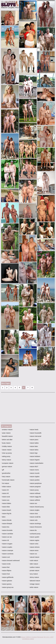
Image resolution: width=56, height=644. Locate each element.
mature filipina (6, 571)
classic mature (6, 450)
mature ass (5, 500)
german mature (7, 467)
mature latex (33, 446)
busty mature (6, 443)
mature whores (34, 547)
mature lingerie (34, 460)
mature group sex (7, 587)
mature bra (5, 527)
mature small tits (35, 517)
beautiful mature (7, 436)
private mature (34, 571)
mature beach (6, 510)
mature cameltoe (7, 534)
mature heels (34, 430)
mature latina (34, 450)
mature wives (34, 550)
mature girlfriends (7, 577)
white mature (34, 587)
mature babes (6, 503)
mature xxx (33, 554)
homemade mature (8, 480)
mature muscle (34, 473)
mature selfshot (34, 500)
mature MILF (34, 467)
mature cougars (7, 544)
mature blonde (6, 520)
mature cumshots (7, 554)
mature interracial (35, 436)
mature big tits (6, 514)
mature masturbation (36, 463)
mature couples (7, 547)
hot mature (5, 483)
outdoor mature (34, 567)
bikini (3, 517)
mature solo (33, 520)
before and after (7, 440)
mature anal (5, 497)
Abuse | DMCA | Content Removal (32, 637)
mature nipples (34, 477)
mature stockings (35, 524)
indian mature (6, 487)
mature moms (34, 470)
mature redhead (35, 493)
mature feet (5, 567)
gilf (2, 470)
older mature (33, 564)
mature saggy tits (35, 497)
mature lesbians (35, 456)
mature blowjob (7, 524)
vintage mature (34, 584)
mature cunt (5, 557)
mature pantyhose (35, 483)
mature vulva (34, 544)
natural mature (34, 557)
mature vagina (34, 540)
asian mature (6, 433)
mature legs (33, 453)
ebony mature (6, 460)
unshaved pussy (35, 534)
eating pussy (6, 456)
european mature (7, 463)
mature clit (5, 540)
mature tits (33, 530)
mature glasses (7, 581)
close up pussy (6, 453)
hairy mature (6, 477)
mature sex (33, 503)
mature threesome (35, 527)
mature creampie (7, 550)
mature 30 (5, 490)
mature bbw (5, 507)
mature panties (34, 480)
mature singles (34, 510)
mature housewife (35, 433)
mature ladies (34, 443)
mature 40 (5, 493)
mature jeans (34, 440)
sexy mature (33, 574)
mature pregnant (35, 487)
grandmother (6, 473)
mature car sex (6, 537)
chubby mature (6, 446)
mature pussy (34, 490)
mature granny (6, 584)
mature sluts (33, 514)
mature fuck (5, 574)
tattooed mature (34, 581)
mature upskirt (34, 537)
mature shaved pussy (36, 507)
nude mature (33, 560)
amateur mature (7, 430)
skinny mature (34, 577)
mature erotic (6, 564)
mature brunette (7, 530)
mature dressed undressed (10, 560)
